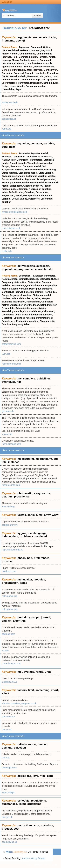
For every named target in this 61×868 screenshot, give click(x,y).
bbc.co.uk (7, 730)
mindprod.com (9, 571)
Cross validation (32, 311)
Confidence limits (11, 315)
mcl (20, 672)
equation (23, 144)
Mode (5, 289)
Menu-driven (50, 70)
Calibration (19, 157)
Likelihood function (24, 318)
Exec (56, 83)
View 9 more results (13, 258)
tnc (20, 379)
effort (54, 690)
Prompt (29, 73)
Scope (6, 166)
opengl (20, 41)
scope (35, 617)
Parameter (33, 76)
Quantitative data (35, 285)
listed (22, 804)
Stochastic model (28, 173)
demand (7, 748)
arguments (24, 37)
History (6, 86)
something (42, 690)
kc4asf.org (7, 434)
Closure (27, 186)
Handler (14, 54)
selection (20, 748)
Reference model (34, 170)
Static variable (10, 173)
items (23, 583)
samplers (29, 379)
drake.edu (7, 251)
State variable (46, 173)
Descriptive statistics (41, 289)
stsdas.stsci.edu (10, 102)
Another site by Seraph (34, 858)
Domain (39, 292)
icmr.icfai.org (8, 507)
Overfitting (50, 170)
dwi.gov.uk (7, 817)
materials (47, 825)
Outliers (6, 298)
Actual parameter (46, 179)
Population (51, 285)
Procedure (53, 73)
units (48, 672)
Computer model (32, 166)
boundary (24, 617)
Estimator (45, 279)
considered (40, 536)
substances (9, 804)
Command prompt (31, 80)
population (9, 269)
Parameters (36, 160)
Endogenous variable (13, 176)
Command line (27, 54)
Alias (48, 76)
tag (29, 776)
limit (31, 690)
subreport (43, 266)
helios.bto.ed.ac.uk (11, 364)
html (43, 776)
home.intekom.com (11, 663)
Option (47, 47)
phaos (21, 558)
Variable (32, 163)
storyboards (42, 493)
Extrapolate (8, 308)
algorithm (19, 621)
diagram (7, 497)
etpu (5, 147)
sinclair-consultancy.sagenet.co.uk (19, 703)
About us (7, 2)
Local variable (45, 163)
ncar (12, 147)
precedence (22, 497)
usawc (22, 515)
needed (43, 744)
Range (5, 295)
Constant (29, 192)
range (40, 672)
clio (54, 37)
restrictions (25, 825)
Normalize (51, 292)
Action (52, 57)
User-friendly (18, 86)
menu (21, 580)
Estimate (23, 279)
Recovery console (44, 67)
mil (41, 515)
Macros (35, 60)
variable (49, 144)
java (36, 776)
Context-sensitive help (14, 76)
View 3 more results (13, 135)
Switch (44, 57)
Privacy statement (34, 865)
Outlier (55, 279)
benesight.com (9, 768)
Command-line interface (15, 50)
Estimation (25, 276)
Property (38, 186)
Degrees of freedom (21, 295)
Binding (48, 83)
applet (21, 776)
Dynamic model (39, 153)
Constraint (23, 160)
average (29, 672)
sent (50, 776)
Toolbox (28, 67)
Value (5, 192)
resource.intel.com (11, 485)
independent (10, 536)
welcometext (41, 37)
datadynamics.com (11, 344)
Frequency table (21, 324)
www (55, 515)
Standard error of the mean (25, 305)
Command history (29, 57)
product (7, 829)
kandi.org (7, 129)
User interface (34, 63)
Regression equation (40, 189)
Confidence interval (12, 292)
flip (19, 382)
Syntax (19, 67)
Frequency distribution (14, 282)
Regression (8, 195)
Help (15, 57)
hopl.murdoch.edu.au (13, 550)
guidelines (44, 379)
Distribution (34, 282)
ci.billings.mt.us (10, 682)
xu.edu (5, 650)
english (7, 621)
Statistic (34, 279)
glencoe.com (8, 716)
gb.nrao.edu (8, 411)
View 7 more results (13, 370)
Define (38, 16)
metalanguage (37, 533)
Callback (25, 60)
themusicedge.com (11, 444)
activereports (26, 266)
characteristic (44, 269)
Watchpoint (16, 186)
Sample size (8, 321)
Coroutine (7, 73)
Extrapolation (30, 195)
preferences (42, 558)
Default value (16, 192)
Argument (24, 47)
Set (44, 166)
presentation (10, 583)
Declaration (42, 192)
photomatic (25, 493)
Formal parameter (35, 86)
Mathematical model (33, 183)
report (32, 744)
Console (6, 70)
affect (5, 693)
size (37, 825)
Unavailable (8, 89)
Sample (46, 298)
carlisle (32, 515)
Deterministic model (37, 157)
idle (4, 462)
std (56, 459)
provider (7, 561)
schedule (23, 801)
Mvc (42, 76)
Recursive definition (13, 179)
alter (29, 580)
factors (22, 690)
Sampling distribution (14, 302)
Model (19, 195)
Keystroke (40, 73)
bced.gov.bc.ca (9, 842)
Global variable (18, 163)
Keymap (6, 60)
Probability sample (12, 311)
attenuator (8, 382)
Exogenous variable (13, 170)
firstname (8, 41)
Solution (23, 189)
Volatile (52, 176)
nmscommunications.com (15, 212)
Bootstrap (7, 318)
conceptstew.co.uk (11, 228)
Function (7, 157)
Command (36, 47)
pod (30, 558)
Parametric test (44, 318)
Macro (15, 60)
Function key (19, 70)
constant (36, 144)
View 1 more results (13, 450)
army (47, 515)
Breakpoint (36, 83)
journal (46, 617)
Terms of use (51, 865)
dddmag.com (8, 634)
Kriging (43, 308)
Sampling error (48, 305)
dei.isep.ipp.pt (9, 119)
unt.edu (6, 758)
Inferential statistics (22, 298)
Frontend (19, 73)
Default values (19, 199)
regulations (39, 801)
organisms (34, 804)
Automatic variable (36, 176)
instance (14, 462)
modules (39, 580)
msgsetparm (26, 459)
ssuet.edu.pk (8, 792)
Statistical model (42, 295)
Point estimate (10, 279)
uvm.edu (6, 354)
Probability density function (37, 315)
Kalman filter (9, 160)
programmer (25, 269)
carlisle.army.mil (10, 525)
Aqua (18, 89)
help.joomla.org (10, 596)
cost (17, 829)
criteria (22, 744)
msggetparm (44, 459)
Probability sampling (27, 321)
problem (25, 536)
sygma (22, 533)
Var (51, 157)
